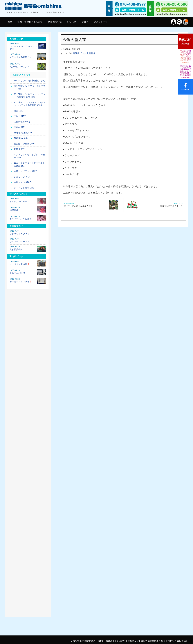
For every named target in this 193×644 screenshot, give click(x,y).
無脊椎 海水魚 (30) (23, 133)
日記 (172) (19, 111)
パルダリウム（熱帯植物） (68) (30, 80)
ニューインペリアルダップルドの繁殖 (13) (29, 164)
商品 (10, 22)
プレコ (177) (20, 116)
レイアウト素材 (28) (24, 188)
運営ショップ (101, 22)
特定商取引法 (55, 22)
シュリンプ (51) (22, 177)
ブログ (85, 22)
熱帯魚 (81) (20, 149)
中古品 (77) (20, 127)
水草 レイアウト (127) (26, 171)
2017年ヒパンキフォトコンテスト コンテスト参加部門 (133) (30, 104)
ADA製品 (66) (21, 138)
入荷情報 (91, 53)
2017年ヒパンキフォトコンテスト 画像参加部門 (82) (30, 96)
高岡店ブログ (79, 53)
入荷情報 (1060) (22, 122)
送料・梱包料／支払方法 (30, 22)
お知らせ (72, 22)
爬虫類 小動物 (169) (25, 144)
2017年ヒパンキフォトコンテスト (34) (30, 87)
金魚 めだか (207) (23, 182)
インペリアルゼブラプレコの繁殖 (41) (29, 156)
